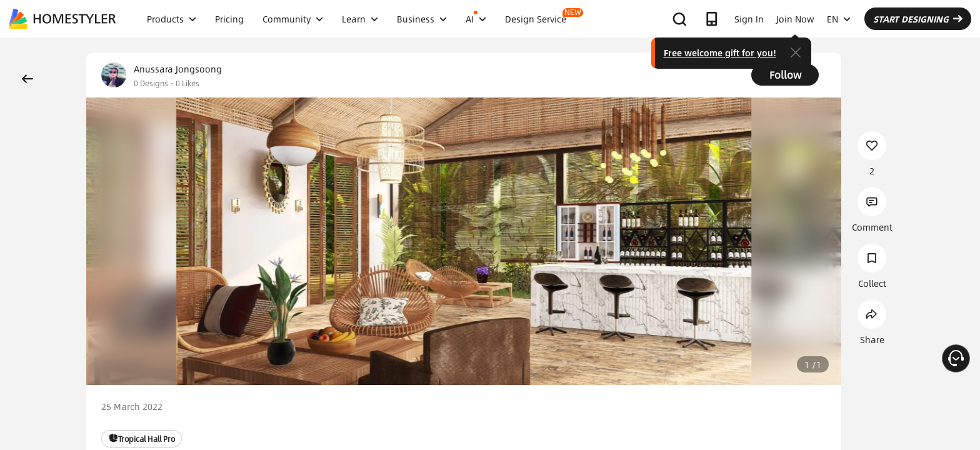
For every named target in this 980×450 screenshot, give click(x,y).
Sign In (749, 19)
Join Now (795, 19)
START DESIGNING (918, 19)
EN (839, 19)
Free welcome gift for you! (720, 52)
